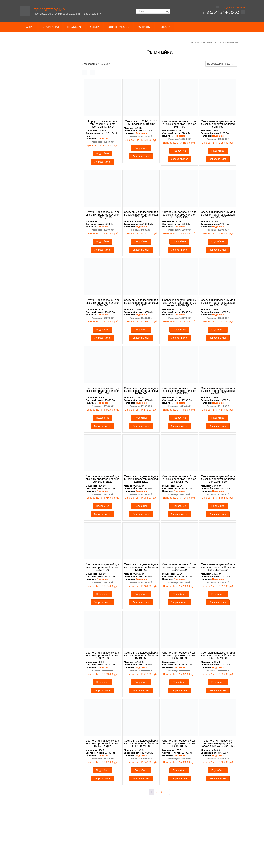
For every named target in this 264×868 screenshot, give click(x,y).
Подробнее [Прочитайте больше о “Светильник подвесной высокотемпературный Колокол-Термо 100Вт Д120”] (218, 770)
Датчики (33, 384)
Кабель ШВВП (36, 88)
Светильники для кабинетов (43, 471)
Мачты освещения (39, 116)
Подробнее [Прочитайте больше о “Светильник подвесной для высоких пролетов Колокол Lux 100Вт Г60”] (218, 506)
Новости (164, 27)
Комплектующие (36, 398)
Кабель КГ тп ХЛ (37, 79)
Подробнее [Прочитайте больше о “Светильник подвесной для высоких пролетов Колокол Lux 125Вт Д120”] (218, 594)
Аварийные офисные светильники (48, 447)
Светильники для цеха (43, 271)
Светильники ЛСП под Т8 (43, 334)
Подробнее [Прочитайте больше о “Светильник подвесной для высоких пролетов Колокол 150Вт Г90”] (103, 682)
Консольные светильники (45, 266)
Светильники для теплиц (41, 480)
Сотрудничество (118, 27)
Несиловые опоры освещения (47, 128)
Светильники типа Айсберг (42, 348)
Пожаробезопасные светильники (46, 295)
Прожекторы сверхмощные (44, 325)
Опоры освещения (39, 125)
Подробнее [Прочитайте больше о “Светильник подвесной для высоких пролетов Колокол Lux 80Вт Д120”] (218, 329)
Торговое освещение (39, 502)
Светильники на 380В (40, 236)
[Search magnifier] (167, 11)
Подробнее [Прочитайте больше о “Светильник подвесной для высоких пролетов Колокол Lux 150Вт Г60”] (179, 770)
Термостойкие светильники (42, 281)
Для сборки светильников (43, 406)
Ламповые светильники (42, 188)
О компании (51, 27)
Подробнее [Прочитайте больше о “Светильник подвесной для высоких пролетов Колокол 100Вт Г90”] (103, 418)
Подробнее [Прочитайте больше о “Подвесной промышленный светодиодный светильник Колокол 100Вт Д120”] (179, 329)
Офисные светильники (40, 443)
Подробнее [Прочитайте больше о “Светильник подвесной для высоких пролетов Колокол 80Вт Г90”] (103, 329)
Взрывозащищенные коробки (45, 165)
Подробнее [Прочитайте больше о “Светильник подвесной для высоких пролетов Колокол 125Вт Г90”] (103, 594)
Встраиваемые (37, 425)
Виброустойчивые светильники (46, 241)
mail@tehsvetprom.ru (233, 7)
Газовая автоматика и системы (46, 375)
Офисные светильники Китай (45, 452)
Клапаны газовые (38, 388)
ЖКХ (30, 316)
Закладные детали (39, 138)
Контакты (144, 27)
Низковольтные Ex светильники (47, 197)
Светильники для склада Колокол (46, 277)
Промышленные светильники (44, 216)
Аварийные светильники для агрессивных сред (45, 256)
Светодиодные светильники (44, 262)
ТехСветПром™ (50, 10)
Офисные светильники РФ (43, 456)
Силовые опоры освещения (46, 133)
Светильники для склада (40, 475)
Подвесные (35, 429)
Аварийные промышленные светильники (44, 222)
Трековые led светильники (42, 507)
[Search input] (151, 11)
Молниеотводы (37, 147)
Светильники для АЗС (39, 339)
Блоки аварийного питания (44, 402)
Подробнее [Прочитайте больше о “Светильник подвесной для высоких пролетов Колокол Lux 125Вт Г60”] (218, 682)
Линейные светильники (40, 416)
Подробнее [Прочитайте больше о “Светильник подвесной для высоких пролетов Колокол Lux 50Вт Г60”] (218, 241)
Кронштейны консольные (43, 152)
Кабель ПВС (35, 84)
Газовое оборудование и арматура (46, 366)
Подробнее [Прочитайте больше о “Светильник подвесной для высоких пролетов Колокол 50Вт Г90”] (179, 151)
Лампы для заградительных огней (48, 493)
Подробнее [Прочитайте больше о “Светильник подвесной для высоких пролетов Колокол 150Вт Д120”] (179, 594)
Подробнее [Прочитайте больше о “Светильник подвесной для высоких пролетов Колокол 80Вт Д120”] (141, 241)
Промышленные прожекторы (45, 245)
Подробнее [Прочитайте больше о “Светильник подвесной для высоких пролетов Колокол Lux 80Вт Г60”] (218, 418)
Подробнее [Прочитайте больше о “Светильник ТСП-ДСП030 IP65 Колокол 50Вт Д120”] (141, 148)
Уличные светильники (41, 311)
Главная (29, 27)
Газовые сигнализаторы (42, 379)
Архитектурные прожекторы (43, 357)
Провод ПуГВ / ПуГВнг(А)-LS (44, 102)
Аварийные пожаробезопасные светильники (45, 301)
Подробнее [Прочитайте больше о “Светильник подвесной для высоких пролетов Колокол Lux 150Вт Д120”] (103, 770)
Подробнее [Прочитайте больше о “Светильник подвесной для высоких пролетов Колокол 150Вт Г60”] (141, 682)
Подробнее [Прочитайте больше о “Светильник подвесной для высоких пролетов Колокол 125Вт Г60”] (141, 594)
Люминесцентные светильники (45, 421)
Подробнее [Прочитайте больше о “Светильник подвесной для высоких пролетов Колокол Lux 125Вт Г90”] (179, 682)
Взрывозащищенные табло (44, 179)
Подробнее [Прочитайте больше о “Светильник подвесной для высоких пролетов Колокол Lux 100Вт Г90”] (179, 506)
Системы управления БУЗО (44, 497)
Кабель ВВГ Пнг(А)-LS (40, 75)
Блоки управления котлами (44, 370)
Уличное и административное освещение (51, 307)
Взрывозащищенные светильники (46, 157)
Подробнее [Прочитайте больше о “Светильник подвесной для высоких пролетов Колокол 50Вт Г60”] (218, 151)
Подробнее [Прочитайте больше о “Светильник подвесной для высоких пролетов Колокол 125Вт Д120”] (141, 506)
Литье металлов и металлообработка (48, 107)
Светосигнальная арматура (42, 484)
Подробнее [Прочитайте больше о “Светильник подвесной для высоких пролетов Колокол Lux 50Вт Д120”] (103, 241)
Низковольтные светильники (43, 290)
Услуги (95, 27)
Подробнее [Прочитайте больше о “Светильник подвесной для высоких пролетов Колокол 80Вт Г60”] (141, 329)
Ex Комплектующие (39, 211)
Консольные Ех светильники (45, 184)
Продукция (74, 27)
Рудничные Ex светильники (44, 202)
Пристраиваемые (38, 434)
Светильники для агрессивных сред (49, 250)
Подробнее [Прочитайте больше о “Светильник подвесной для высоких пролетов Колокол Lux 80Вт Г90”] (179, 418)
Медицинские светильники (42, 439)
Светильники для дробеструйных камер (47, 230)
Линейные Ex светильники (43, 193)
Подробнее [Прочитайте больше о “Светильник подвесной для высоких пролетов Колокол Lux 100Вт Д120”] (103, 506)
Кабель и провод (36, 71)
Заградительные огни (41, 488)
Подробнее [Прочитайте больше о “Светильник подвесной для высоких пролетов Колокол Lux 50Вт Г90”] (179, 241)
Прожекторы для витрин (41, 466)
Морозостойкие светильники (43, 286)
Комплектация (36, 120)
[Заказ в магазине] (221, 64)
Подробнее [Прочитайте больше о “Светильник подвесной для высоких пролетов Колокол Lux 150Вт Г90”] (141, 770)
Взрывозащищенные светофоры (47, 175)
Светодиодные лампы (41, 411)
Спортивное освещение (40, 344)
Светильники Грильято (41, 461)
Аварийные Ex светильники (44, 161)
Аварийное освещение (40, 353)
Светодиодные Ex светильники (46, 206)
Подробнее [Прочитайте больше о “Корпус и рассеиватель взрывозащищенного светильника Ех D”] (103, 153)
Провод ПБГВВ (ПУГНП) (41, 93)
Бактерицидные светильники (43, 362)
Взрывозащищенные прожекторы (48, 170)
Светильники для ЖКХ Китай (44, 329)
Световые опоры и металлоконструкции (50, 112)
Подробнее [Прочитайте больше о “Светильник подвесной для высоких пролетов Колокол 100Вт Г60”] (141, 418)
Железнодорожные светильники (45, 393)
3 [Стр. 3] (161, 792)
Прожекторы (35, 320)
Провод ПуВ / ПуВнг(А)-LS (43, 97)
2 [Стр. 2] (156, 792)
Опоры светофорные (40, 143)
